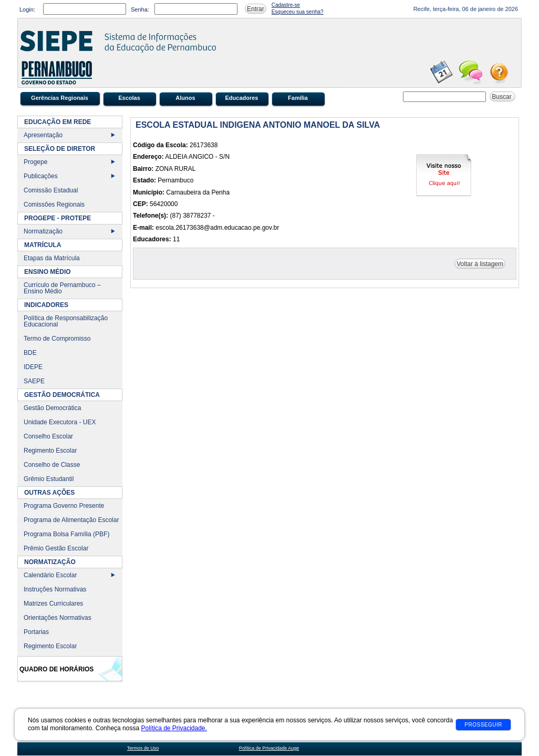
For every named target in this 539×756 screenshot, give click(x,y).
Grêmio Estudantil (49, 479)
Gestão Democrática (52, 408)
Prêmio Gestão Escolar (56, 548)
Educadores (242, 98)
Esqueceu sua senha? (298, 12)
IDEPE (33, 367)
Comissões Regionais (54, 205)
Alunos (185, 98)
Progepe (35, 162)
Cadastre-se (286, 5)
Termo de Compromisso (57, 339)
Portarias (36, 632)
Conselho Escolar (48, 436)
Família (298, 98)
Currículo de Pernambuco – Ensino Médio (62, 288)
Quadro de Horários (56, 669)
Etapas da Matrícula (52, 258)
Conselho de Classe (52, 465)
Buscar (502, 97)
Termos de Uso (143, 748)
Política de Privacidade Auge (269, 748)
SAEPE (34, 381)
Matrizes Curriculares (53, 604)
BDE (30, 353)
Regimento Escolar (50, 451)
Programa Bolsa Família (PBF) (66, 534)
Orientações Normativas (58, 618)
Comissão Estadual (51, 190)
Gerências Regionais (60, 98)
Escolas (129, 98)
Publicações (41, 176)
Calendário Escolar (50, 575)
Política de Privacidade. (174, 728)
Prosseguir (483, 725)
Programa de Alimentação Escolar (71, 520)
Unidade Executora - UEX (60, 422)
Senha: (140, 9)
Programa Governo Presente (64, 506)
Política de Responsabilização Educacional (66, 321)
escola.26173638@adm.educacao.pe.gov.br (217, 228)
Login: (27, 9)
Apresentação (43, 135)
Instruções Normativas (55, 589)
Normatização (43, 231)
